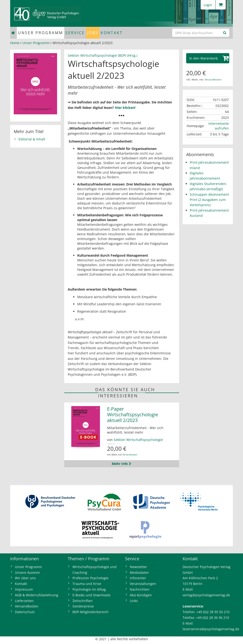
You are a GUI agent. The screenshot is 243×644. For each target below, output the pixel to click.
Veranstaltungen (143, 584)
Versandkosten (130, 455)
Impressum (24, 589)
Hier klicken (125, 108)
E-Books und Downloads (92, 595)
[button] (208, 58)
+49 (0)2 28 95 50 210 (213, 612)
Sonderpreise (83, 606)
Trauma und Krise (87, 584)
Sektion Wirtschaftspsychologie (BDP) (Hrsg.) (103, 55)
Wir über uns (25, 578)
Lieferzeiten (24, 601)
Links (134, 601)
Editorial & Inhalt (32, 139)
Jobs (93, 33)
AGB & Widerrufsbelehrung (37, 595)
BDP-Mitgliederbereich (90, 612)
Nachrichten (140, 589)
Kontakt (112, 33)
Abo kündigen (141, 595)
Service (75, 33)
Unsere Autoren (27, 572)
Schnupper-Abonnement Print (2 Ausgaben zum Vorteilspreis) (209, 200)
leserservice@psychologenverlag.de (211, 629)
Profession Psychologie (90, 578)
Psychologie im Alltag (89, 589)
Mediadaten (139, 572)
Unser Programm (40, 33)
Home (15, 43)
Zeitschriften (83, 601)
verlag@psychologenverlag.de (206, 595)
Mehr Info (121, 464)
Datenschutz (25, 612)
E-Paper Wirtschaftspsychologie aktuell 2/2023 (133, 415)
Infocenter (138, 578)
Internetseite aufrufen (219, 126)
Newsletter (138, 567)
